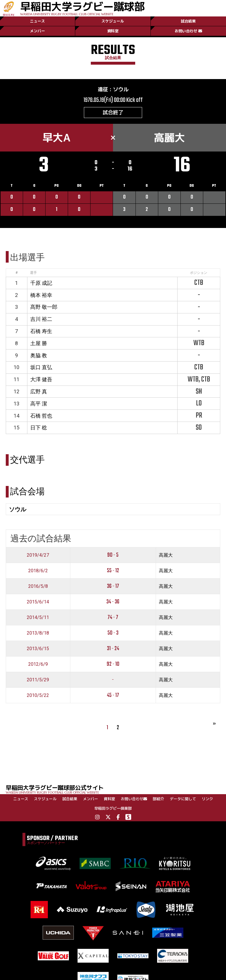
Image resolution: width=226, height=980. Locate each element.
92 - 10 (113, 664)
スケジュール (113, 21)
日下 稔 (39, 428)
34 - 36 (113, 602)
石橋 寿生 (41, 331)
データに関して (183, 799)
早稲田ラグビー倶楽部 (113, 808)
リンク (207, 799)
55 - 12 (113, 571)
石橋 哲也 (41, 416)
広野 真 (39, 391)
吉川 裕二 (41, 319)
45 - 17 (113, 695)
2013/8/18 (38, 633)
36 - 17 (113, 586)
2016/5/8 (38, 586)
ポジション (199, 273)
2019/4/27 (38, 555)
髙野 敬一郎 (44, 307)
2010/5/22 (38, 695)
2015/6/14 (38, 602)
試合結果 (188, 21)
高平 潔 (39, 404)
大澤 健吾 (41, 379)
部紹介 (158, 799)
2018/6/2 (38, 571)
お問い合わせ (188, 31)
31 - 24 (113, 649)
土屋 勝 (39, 343)
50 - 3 (113, 633)
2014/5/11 (38, 617)
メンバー (37, 31)
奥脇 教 (39, 355)
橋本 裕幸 (41, 295)
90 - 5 (113, 555)
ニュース (37, 21)
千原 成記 (41, 283)
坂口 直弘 (41, 367)
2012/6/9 (38, 664)
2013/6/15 (38, 649)
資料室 (113, 31)
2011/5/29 (38, 680)
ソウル (121, 89)
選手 (33, 273)
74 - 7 (113, 617)
